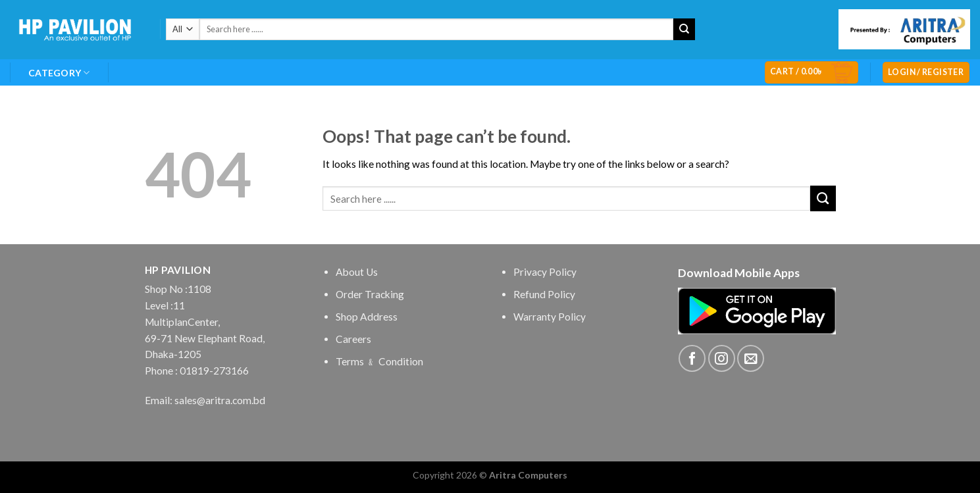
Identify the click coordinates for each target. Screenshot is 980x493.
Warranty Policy (550, 317)
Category (59, 73)
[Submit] (684, 29)
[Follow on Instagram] (722, 358)
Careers (353, 339)
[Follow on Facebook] (692, 358)
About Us (357, 272)
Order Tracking (370, 294)
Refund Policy (544, 294)
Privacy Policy (545, 272)
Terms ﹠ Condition (379, 361)
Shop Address (367, 317)
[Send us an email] (751, 358)
